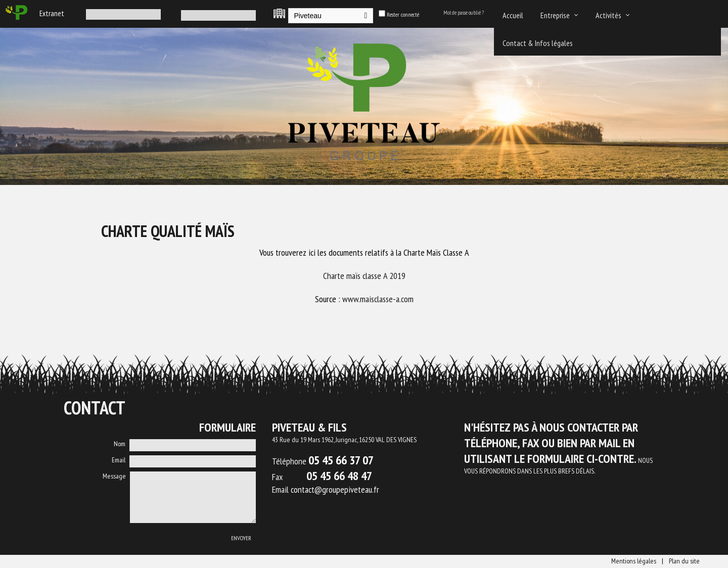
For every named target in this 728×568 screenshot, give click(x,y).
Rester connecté (403, 14)
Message (114, 476)
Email (119, 460)
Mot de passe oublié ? (464, 13)
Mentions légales (634, 561)
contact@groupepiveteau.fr (335, 489)
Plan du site (684, 561)
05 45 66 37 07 (341, 460)
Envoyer (241, 538)
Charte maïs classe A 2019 (364, 276)
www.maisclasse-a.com (378, 299)
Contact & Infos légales (538, 43)
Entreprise (555, 15)
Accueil (513, 15)
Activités (608, 15)
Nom (120, 444)
